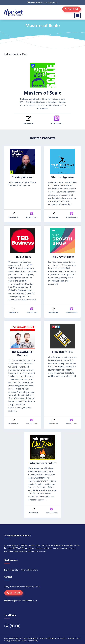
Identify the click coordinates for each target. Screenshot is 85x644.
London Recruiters (12, 570)
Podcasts (8, 54)
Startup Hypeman (62, 177)
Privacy (24, 641)
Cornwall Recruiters (29, 570)
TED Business (23, 256)
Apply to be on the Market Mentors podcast (22, 587)
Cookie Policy (33, 641)
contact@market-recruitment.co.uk (44, 2)
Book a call (73, 9)
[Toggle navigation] (77, 16)
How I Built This (62, 352)
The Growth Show (62, 256)
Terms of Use (15, 641)
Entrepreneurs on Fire (42, 463)
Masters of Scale (42, 93)
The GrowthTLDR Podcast (23, 353)
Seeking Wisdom (23, 177)
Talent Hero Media (67, 638)
